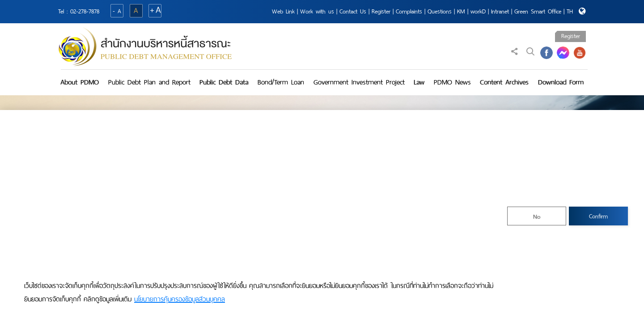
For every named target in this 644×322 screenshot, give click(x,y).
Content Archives (504, 82)
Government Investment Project (359, 82)
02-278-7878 (85, 11)
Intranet (500, 11)
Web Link (283, 11)
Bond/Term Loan (281, 82)
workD (478, 11)
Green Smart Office (538, 11)
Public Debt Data (224, 82)
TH (570, 11)
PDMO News (452, 82)
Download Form (561, 82)
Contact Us (353, 11)
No (537, 217)
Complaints (409, 11)
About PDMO (80, 82)
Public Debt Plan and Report (149, 82)
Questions (440, 11)
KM (461, 11)
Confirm (598, 216)
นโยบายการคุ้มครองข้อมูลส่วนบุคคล (180, 299)
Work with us (317, 11)
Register (381, 11)
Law (419, 82)
